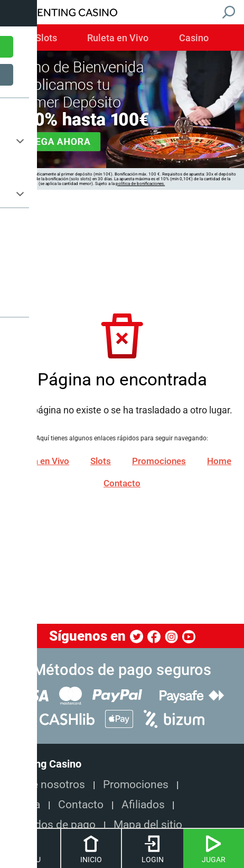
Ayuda (25, 804)
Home (219, 461)
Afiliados (143, 804)
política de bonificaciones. (140, 184)
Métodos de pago (53, 824)
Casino (194, 38)
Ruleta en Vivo (118, 38)
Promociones (159, 461)
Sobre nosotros (47, 784)
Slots (46, 38)
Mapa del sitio (148, 824)
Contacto (122, 484)
